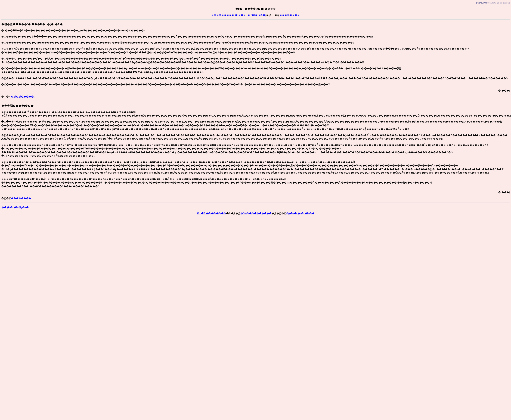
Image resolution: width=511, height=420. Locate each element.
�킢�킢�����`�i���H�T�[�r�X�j (239, 15)
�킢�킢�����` (23, 97)
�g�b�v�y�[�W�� (300, 213)
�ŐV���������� (256, 213)
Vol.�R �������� (211, 213)
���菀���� (290, 15)
